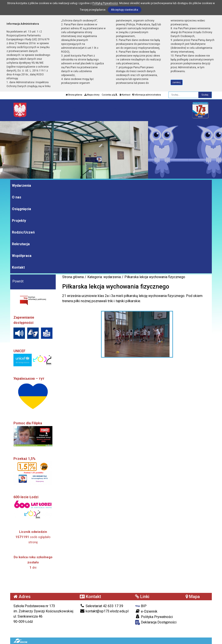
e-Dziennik (146, 611)
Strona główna (74, 95)
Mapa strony (92, 95)
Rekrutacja (21, 244)
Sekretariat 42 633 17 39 (101, 606)
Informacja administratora (147, 95)
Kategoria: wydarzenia (104, 277)
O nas (17, 197)
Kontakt (18, 267)
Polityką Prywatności (105, 3)
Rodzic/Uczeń (23, 232)
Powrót (18, 281)
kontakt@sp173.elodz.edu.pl (104, 611)
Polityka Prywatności (154, 617)
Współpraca (22, 256)
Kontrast (125, 95)
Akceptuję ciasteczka (125, 10)
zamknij (176, 82)
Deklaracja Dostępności (156, 622)
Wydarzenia (21, 186)
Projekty (19, 221)
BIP (141, 606)
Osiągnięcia (21, 209)
